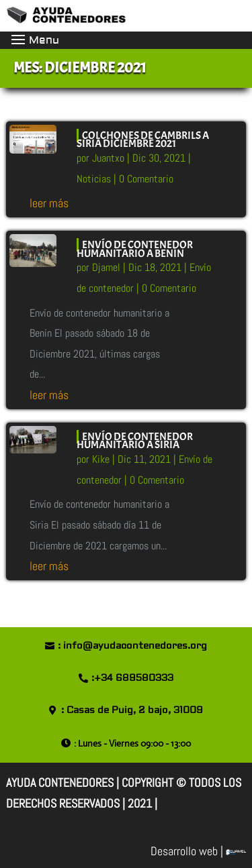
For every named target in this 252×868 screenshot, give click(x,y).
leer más (49, 203)
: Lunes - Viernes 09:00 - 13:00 (132, 743)
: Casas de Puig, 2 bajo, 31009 (132, 710)
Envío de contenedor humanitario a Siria (135, 441)
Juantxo (108, 158)
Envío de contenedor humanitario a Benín (135, 249)
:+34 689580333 (132, 678)
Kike (101, 459)
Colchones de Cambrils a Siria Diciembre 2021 (143, 140)
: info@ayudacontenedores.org (132, 646)
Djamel (106, 267)
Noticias (94, 179)
